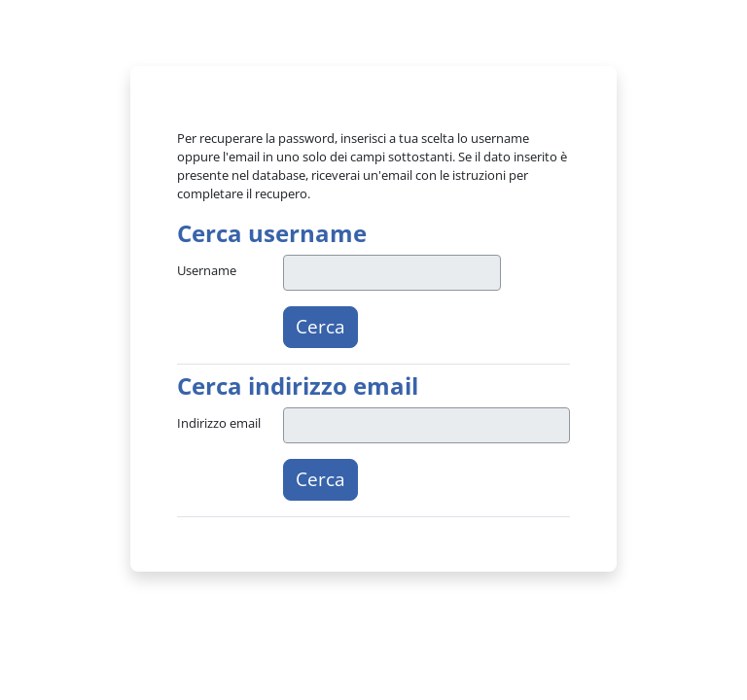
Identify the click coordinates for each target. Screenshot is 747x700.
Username (207, 270)
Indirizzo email (219, 423)
